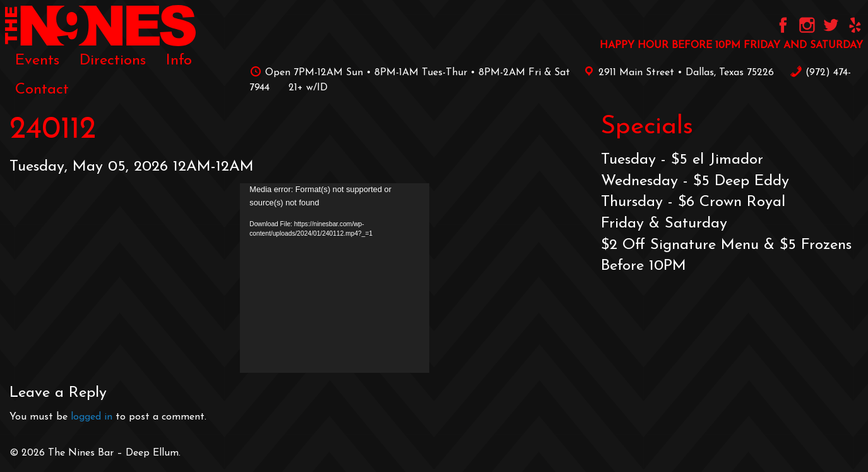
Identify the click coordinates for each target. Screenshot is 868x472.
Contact (42, 90)
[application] (335, 278)
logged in (92, 417)
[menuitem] (37, 61)
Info (179, 61)
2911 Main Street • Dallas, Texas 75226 (677, 73)
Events (37, 61)
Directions (113, 61)
